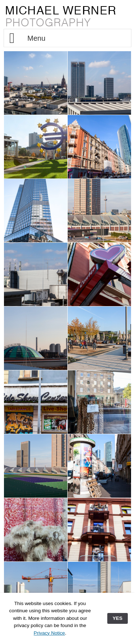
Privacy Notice (49, 633)
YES (118, 618)
